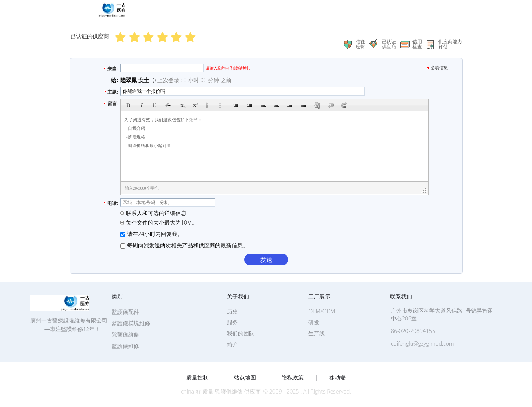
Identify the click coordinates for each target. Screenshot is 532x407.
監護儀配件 (125, 312)
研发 (314, 322)
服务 (232, 322)
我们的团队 (241, 333)
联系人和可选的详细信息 (153, 213)
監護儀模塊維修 (131, 323)
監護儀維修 (125, 346)
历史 (232, 311)
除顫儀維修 (125, 334)
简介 (232, 344)
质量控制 (197, 378)
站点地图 (245, 378)
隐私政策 (293, 378)
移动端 (337, 378)
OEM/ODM (322, 311)
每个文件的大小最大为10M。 (159, 222)
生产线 (317, 333)
